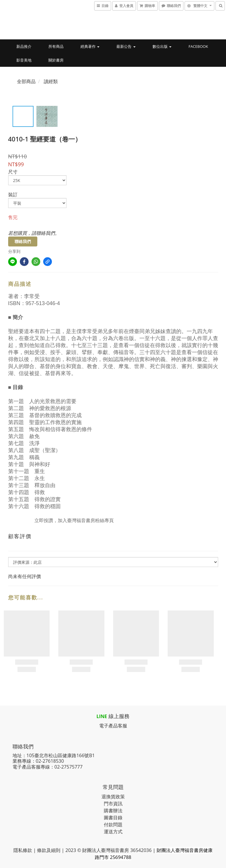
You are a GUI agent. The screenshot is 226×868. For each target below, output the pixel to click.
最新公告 (126, 46)
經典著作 (90, 46)
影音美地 (24, 60)
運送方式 (113, 832)
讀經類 (51, 81)
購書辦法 (113, 811)
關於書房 (56, 60)
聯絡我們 (23, 241)
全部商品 (26, 81)
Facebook (198, 46)
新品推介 (24, 46)
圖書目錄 (113, 818)
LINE (102, 716)
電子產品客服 (113, 726)
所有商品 (56, 46)
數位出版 (162, 46)
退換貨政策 (113, 797)
